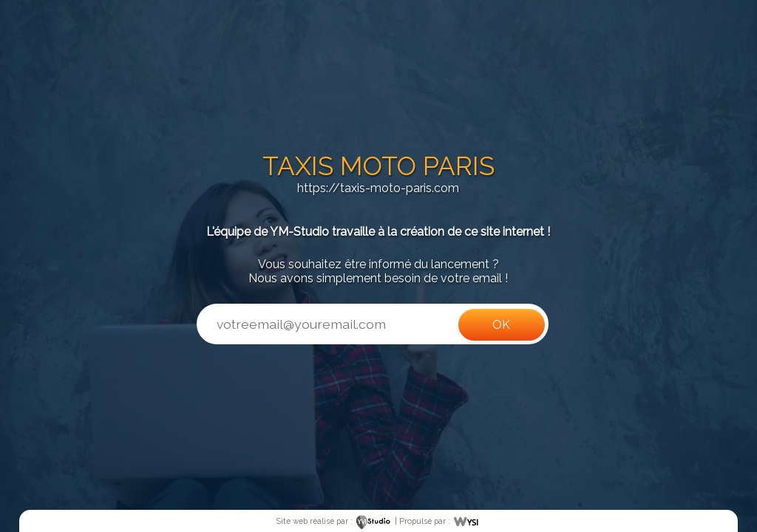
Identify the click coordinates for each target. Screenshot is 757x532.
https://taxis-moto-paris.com (378, 188)
